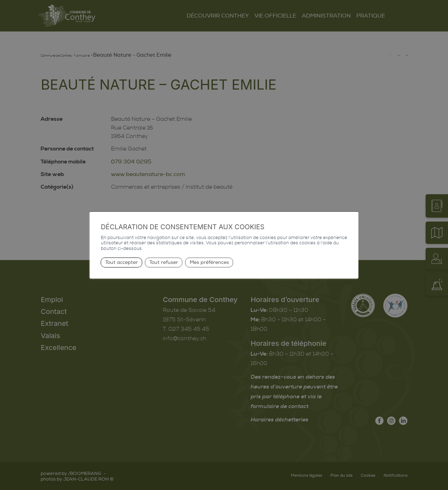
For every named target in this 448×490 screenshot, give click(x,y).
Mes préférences (209, 262)
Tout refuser (164, 262)
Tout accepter (122, 262)
